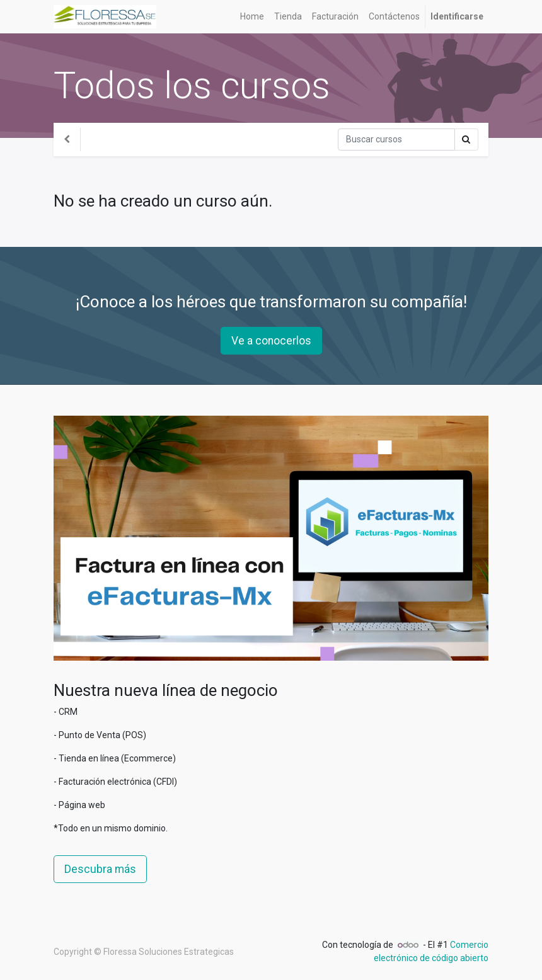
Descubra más (100, 869)
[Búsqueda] (396, 140)
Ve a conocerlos (271, 341)
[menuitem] (252, 17)
